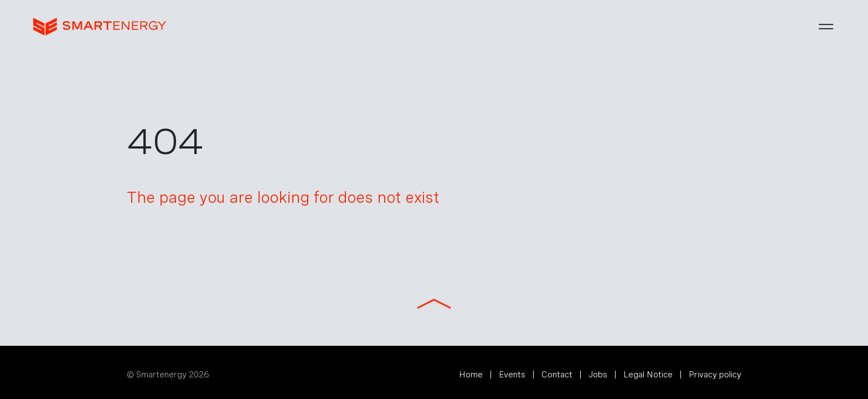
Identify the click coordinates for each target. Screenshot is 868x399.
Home (471, 375)
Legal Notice (648, 375)
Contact (557, 375)
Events (512, 375)
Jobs (598, 375)
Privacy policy (715, 375)
